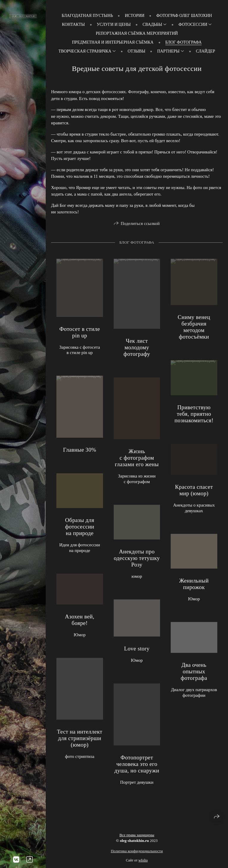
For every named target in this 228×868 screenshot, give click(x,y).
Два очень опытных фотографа (194, 673)
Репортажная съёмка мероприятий (137, 33)
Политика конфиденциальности (137, 851)
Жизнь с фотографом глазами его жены (137, 460)
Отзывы (136, 51)
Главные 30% (80, 451)
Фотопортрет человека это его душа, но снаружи (137, 765)
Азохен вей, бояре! (80, 621)
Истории (134, 16)
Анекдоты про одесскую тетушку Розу (137, 560)
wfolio (143, 860)
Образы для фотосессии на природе (80, 528)
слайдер (206, 51)
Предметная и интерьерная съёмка (113, 42)
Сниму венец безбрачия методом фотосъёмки (194, 329)
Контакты (73, 24)
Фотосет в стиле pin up (80, 334)
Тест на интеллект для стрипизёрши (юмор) (80, 740)
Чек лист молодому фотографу (137, 349)
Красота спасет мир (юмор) (194, 492)
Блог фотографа (183, 42)
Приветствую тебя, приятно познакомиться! (194, 415)
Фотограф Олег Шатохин (184, 16)
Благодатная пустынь (87, 16)
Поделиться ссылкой (140, 223)
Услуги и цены (114, 24)
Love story (137, 650)
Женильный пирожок (194, 585)
